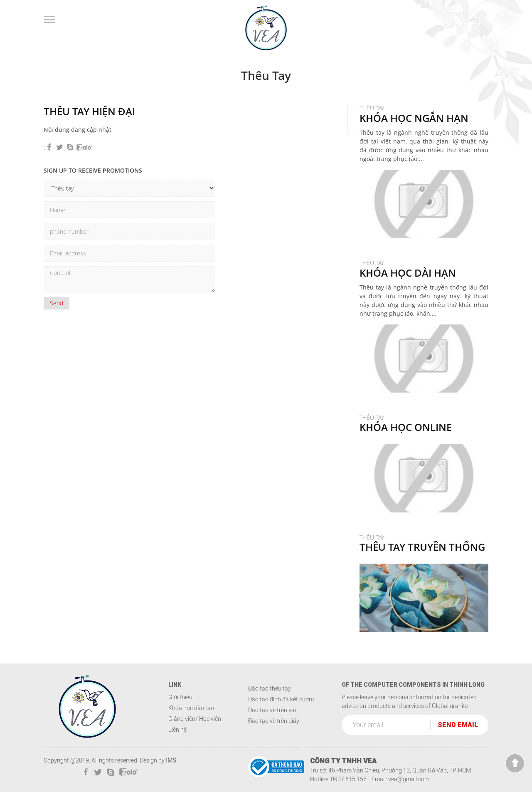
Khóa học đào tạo (191, 718)
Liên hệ (177, 740)
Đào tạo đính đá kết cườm (281, 709)
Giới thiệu (180, 707)
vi (472, 20)
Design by (152, 770)
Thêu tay (408, 278)
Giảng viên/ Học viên (195, 729)
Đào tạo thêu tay (270, 698)
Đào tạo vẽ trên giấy (274, 731)
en (484, 20)
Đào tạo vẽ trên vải (272, 720)
